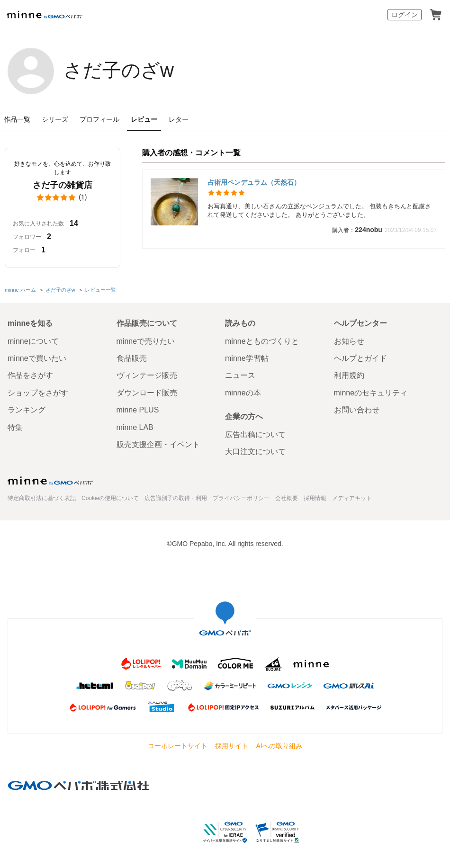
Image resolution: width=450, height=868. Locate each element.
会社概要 (287, 498)
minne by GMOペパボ (45, 15)
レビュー (144, 119)
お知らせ (349, 341)
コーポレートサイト (178, 746)
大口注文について (255, 452)
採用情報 (315, 498)
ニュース (240, 375)
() (63, 197)
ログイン (405, 15)
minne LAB (135, 427)
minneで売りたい (146, 341)
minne (50, 481)
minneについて (33, 341)
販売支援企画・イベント (158, 444)
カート (436, 15)
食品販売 (132, 358)
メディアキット (352, 498)
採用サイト (232, 746)
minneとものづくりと (262, 341)
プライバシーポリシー (241, 498)
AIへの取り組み (279, 746)
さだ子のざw (119, 70)
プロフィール (99, 119)
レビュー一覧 (100, 290)
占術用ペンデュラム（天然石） (254, 182)
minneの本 (243, 393)
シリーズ (55, 119)
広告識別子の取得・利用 (176, 498)
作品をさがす (30, 375)
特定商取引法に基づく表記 (42, 498)
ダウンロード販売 (147, 393)
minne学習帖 (247, 358)
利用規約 (349, 375)
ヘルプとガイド (360, 358)
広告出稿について (255, 434)
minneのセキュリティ (371, 393)
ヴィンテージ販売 (147, 375)
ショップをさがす (38, 393)
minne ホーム (20, 290)
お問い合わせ (357, 410)
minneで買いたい (37, 358)
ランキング (27, 410)
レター (179, 119)
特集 (15, 427)
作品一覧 (17, 119)
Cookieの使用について (110, 498)
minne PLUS (138, 410)
